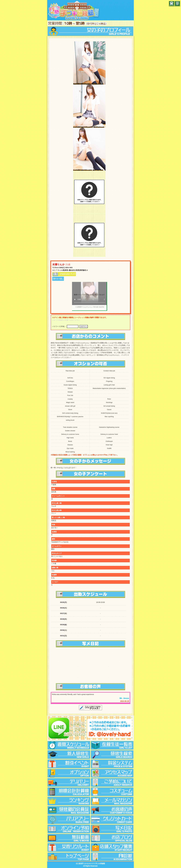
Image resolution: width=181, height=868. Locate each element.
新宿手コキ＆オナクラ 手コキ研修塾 (92, 863)
